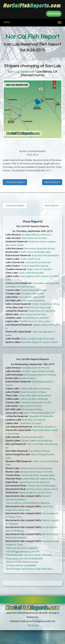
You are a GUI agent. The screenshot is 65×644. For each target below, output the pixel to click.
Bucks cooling (27, 378)
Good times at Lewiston (36, 318)
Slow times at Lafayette (42, 311)
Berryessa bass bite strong (39, 249)
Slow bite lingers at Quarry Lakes (40, 342)
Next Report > (52, 182)
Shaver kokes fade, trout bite (37, 472)
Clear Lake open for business (35, 396)
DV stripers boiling (32, 409)
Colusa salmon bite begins (42, 486)
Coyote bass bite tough (34, 290)
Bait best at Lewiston (34, 420)
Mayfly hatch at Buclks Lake (35, 252)
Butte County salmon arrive (42, 489)
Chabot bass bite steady (35, 266)
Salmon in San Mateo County (22, 562)
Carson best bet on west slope (38, 475)
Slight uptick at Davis (30, 406)
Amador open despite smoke (38, 371)
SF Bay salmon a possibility (21, 565)
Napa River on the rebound (34, 482)
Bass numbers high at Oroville (38, 339)
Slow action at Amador (34, 238)
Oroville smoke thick (32, 437)
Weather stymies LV (44, 427)
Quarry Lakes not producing (37, 441)
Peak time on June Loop (37, 308)
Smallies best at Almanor (36, 368)
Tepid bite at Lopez (30, 423)
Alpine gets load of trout (33, 314)
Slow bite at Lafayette (41, 416)
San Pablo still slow (39, 451)
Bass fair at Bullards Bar (46, 256)
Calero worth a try (30, 259)
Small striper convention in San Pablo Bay (29, 569)
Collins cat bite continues (34, 399)
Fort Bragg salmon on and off (23, 552)
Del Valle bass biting (33, 301)
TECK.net (33, 625)
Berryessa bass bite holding (40, 375)
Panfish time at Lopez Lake (35, 321)
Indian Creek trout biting (46, 304)
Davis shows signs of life (32, 297)
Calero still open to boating (35, 389)
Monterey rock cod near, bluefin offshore (29, 555)
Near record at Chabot (34, 392)
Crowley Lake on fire (33, 294)
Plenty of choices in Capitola (22, 548)
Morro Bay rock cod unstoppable (25, 559)
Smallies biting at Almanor (37, 235)
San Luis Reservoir (21, 72)
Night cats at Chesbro (40, 269)
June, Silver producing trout (39, 413)
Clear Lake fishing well (31, 273)
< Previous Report (15, 182)
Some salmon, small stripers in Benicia (28, 503)
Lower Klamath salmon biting (39, 479)
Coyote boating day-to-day (36, 403)
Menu (7, 22)
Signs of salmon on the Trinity (36, 493)
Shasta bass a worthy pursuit (36, 468)
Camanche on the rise (38, 262)
